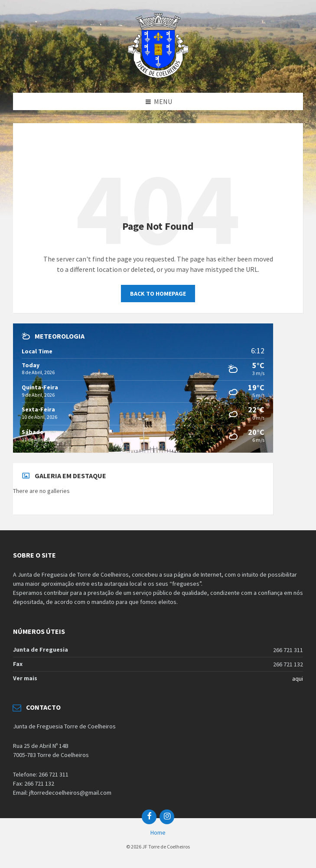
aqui (298, 679)
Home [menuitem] (158, 832)
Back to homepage (158, 294)
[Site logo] (158, 75)
